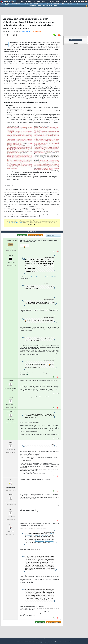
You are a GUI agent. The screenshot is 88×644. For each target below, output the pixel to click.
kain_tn (11, 258)
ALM (31, 4)
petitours (11, 483)
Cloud (24, 4)
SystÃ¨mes (78, 4)
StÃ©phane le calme (25, 33)
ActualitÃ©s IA (33, 6)
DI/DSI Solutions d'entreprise (15, 4)
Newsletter (51, 1)
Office (67, 4)
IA (28, 4)
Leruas (11, 400)
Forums (21, 1)
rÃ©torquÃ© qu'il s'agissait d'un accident (44, 544)
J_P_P (11, 512)
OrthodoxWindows (11, 243)
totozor (11, 445)
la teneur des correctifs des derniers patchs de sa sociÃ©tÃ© (41, 280)
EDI (51, 4)
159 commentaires (37, 33)
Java (41, 4)
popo (11, 527)
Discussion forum (76, 40)
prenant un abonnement (16, 224)
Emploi (58, 1)
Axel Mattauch (11, 415)
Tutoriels (28, 1)
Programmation (57, 4)
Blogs (39, 1)
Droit (70, 1)
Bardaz (11, 384)
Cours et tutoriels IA (47, 6)
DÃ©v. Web (46, 4)
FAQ (34, 1)
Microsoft (36, 4)
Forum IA (39, 6)
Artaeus (11, 498)
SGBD (63, 4)
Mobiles (72, 4)
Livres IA (55, 6)
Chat (44, 1)
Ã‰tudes (64, 1)
